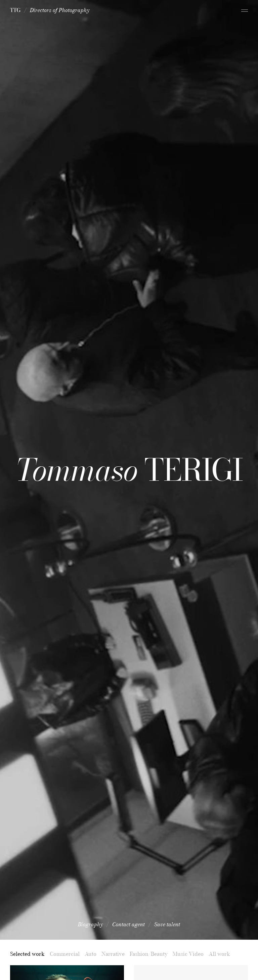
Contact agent (128, 924)
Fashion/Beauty (149, 954)
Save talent (167, 924)
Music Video (188, 954)
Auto (91, 954)
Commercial (65, 954)
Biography (90, 924)
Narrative (113, 954)
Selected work (27, 954)
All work (219, 954)
